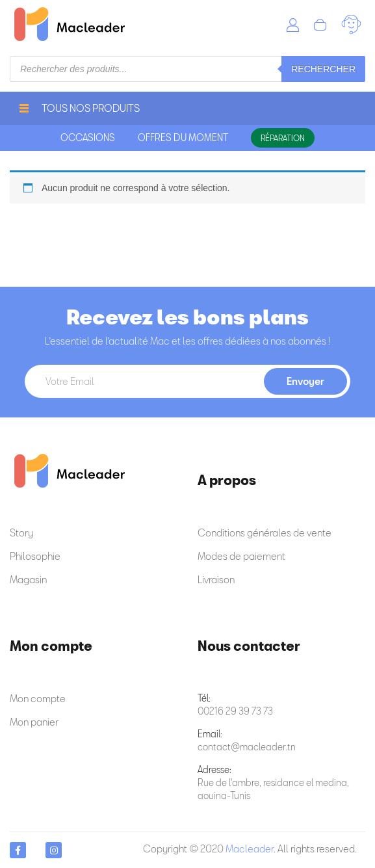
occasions (88, 138)
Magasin (28, 579)
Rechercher (323, 69)
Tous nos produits (80, 108)
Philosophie (35, 556)
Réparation (283, 138)
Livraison (216, 579)
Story (21, 533)
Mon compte (38, 698)
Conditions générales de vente (265, 533)
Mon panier (34, 722)
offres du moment (183, 138)
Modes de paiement (241, 556)
